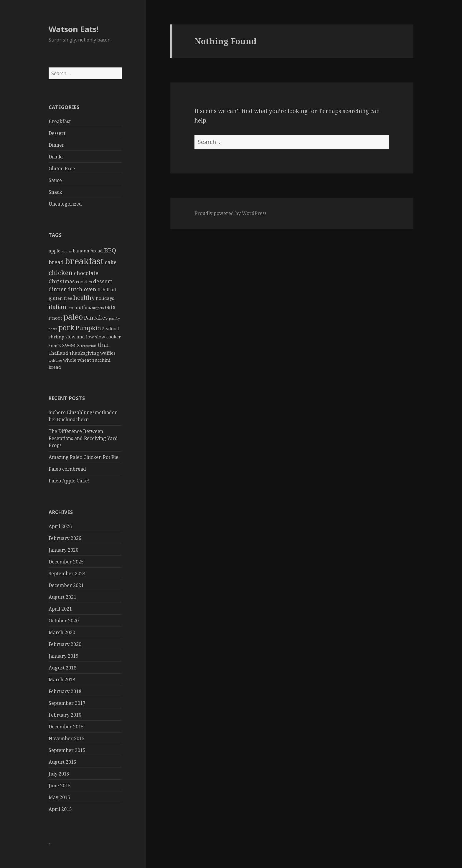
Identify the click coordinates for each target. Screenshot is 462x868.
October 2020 (64, 621)
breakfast (84, 261)
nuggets (98, 308)
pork (66, 328)
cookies (84, 282)
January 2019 (63, 656)
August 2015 (62, 762)
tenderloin (89, 346)
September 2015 (67, 750)
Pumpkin (88, 328)
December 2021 (66, 585)
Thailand (58, 353)
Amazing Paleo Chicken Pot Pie (84, 457)
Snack (55, 192)
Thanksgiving (84, 353)
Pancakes (96, 318)
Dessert (57, 133)
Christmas (62, 281)
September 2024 (67, 573)
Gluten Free (62, 168)
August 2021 (62, 597)
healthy (84, 297)
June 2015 (60, 786)
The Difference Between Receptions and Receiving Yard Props (83, 438)
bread (56, 262)
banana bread (88, 251)
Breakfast (60, 121)
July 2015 (59, 774)
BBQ (110, 250)
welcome (55, 361)
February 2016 (65, 715)
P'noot (55, 318)
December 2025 (66, 562)
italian (57, 307)
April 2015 (60, 809)
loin (70, 308)
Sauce (55, 180)
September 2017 (67, 703)
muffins (83, 307)
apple (55, 251)
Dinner (56, 145)
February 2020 (65, 644)
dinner (57, 289)
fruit (112, 290)
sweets (71, 345)
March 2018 (62, 679)
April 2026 (60, 526)
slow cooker (108, 337)
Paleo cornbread (67, 469)
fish (102, 290)
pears (53, 329)
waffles (108, 353)
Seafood (111, 328)
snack (55, 345)
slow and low (80, 337)
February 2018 (65, 691)
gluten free (60, 298)
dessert (103, 281)
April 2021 (60, 609)
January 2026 (63, 550)
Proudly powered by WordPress (231, 213)
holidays (105, 298)
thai (103, 345)
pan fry (114, 318)
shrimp (56, 337)
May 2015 (59, 797)
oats (110, 307)
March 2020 (62, 632)
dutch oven (82, 289)
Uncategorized (65, 204)
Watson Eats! (74, 29)
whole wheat (77, 360)
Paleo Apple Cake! (69, 481)
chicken (61, 272)
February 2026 (65, 538)
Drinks (56, 157)
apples (67, 251)
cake (111, 262)
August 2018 (62, 668)
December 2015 (66, 727)
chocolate (86, 273)
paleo (73, 317)
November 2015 (67, 738)
